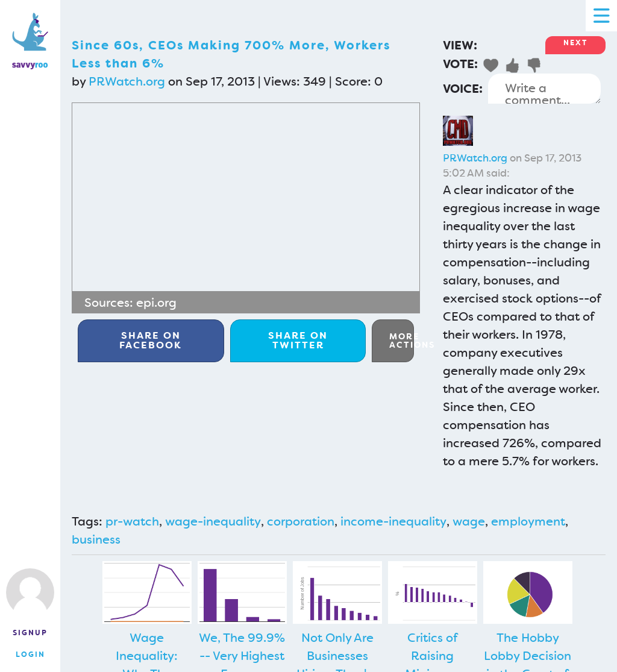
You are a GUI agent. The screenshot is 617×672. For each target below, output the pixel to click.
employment (528, 521)
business (96, 539)
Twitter (298, 340)
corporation (301, 521)
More (402, 341)
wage (469, 521)
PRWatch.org (127, 81)
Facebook (151, 340)
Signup (30, 633)
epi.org (156, 303)
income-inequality (393, 521)
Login (30, 655)
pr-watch (132, 521)
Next (575, 43)
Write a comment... (544, 89)
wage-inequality (213, 521)
